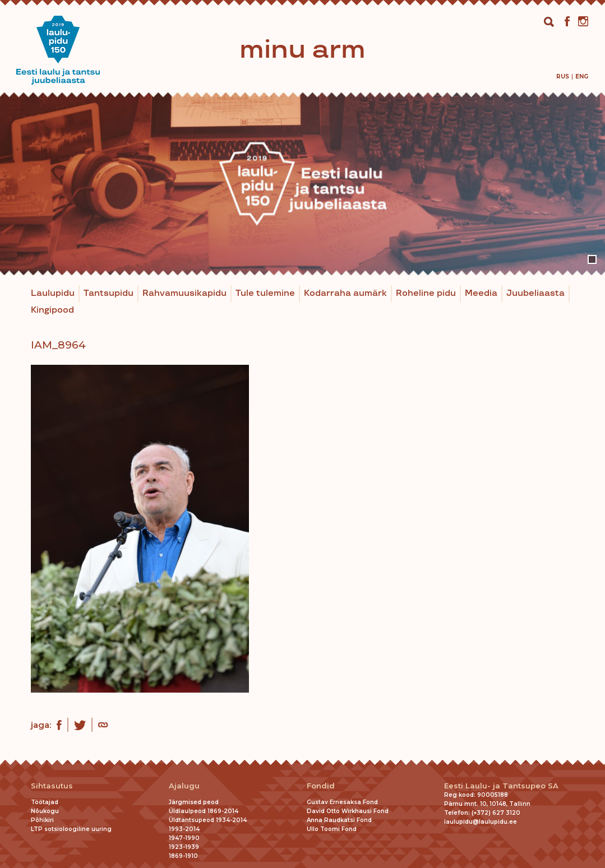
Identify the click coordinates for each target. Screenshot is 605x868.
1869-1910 (183, 856)
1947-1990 (184, 838)
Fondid (321, 786)
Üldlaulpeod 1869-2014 (204, 811)
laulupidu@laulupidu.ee (481, 822)
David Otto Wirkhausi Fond (348, 811)
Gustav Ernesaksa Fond (342, 802)
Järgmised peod (194, 802)
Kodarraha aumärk (345, 293)
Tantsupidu (108, 293)
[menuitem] (563, 76)
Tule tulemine (265, 293)
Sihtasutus (52, 786)
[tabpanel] (303, 184)
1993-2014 (184, 829)
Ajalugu (184, 786)
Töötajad (45, 802)
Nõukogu (45, 811)
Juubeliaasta (535, 293)
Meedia (481, 293)
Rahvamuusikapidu (184, 293)
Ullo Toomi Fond (332, 829)
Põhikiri (42, 820)
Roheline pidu (426, 293)
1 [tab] (592, 259)
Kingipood (52, 310)
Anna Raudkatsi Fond (339, 820)
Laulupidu (53, 293)
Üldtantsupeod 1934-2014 (208, 820)
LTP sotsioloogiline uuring (71, 829)
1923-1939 (184, 847)
